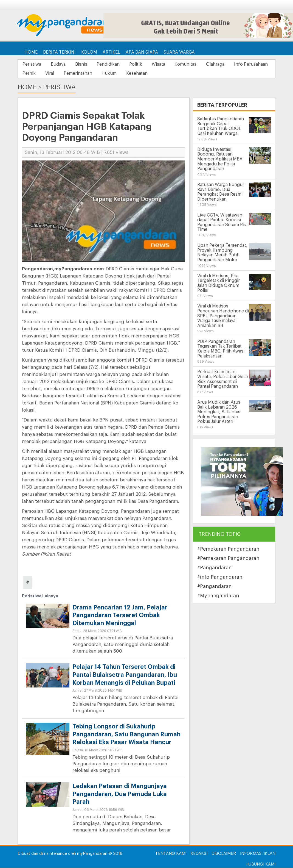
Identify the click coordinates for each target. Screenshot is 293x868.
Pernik (75, 74)
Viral (97, 74)
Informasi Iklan (258, 854)
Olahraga (228, 64)
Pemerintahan (127, 74)
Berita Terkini (59, 52)
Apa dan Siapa (142, 52)
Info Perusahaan (40, 74)
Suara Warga (179, 52)
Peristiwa (33, 64)
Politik (143, 64)
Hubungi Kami (260, 865)
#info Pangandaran (220, 577)
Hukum (160, 74)
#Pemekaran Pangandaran (228, 549)
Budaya (61, 64)
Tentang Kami (171, 854)
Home (31, 52)
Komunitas (197, 64)
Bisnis (85, 64)
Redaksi (199, 854)
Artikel (111, 52)
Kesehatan (190, 74)
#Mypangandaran (218, 596)
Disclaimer (224, 854)
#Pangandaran (214, 568)
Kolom (89, 52)
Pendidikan (114, 64)
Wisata (168, 64)
